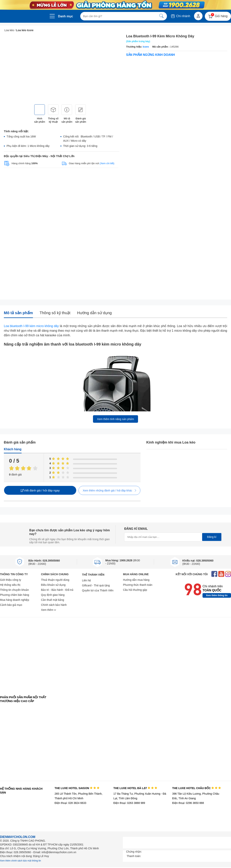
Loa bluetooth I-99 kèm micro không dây (31, 326)
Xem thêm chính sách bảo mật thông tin (21, 861)
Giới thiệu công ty (11, 580)
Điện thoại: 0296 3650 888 (188, 803)
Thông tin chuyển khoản (14, 590)
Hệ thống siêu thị (10, 585)
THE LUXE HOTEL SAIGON (77, 788)
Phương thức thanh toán (138, 585)
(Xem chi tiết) (107, 163)
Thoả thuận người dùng (55, 580)
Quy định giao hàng (53, 595)
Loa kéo (9, 30)
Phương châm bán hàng (15, 595)
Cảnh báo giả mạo (11, 605)
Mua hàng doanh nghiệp (15, 600)
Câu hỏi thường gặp (135, 590)
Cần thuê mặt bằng (53, 600)
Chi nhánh (180, 16)
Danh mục (66, 16)
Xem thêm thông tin (217, 595)
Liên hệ (86, 580)
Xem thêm (49, 610)
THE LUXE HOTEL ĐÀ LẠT (135, 788)
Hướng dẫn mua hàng (136, 580)
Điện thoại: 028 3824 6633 (70, 803)
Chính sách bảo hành (54, 605)
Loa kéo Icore (25, 30)
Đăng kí (212, 537)
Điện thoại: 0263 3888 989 (129, 803)
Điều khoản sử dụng (53, 585)
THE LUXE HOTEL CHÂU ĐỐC (197, 788)
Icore (146, 47)
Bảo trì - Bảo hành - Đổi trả (57, 590)
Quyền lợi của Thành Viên (98, 590)
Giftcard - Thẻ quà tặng (96, 585)
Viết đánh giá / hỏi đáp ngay (40, 490)
